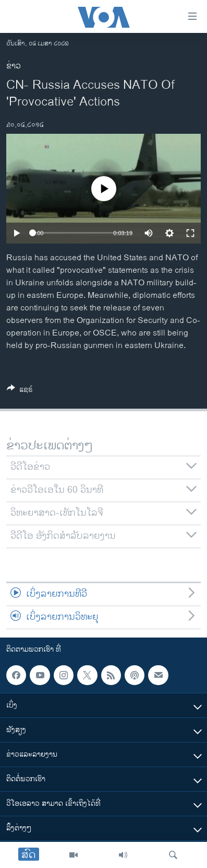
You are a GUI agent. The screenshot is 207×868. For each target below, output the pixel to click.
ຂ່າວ (14, 66)
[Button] (20, 391)
